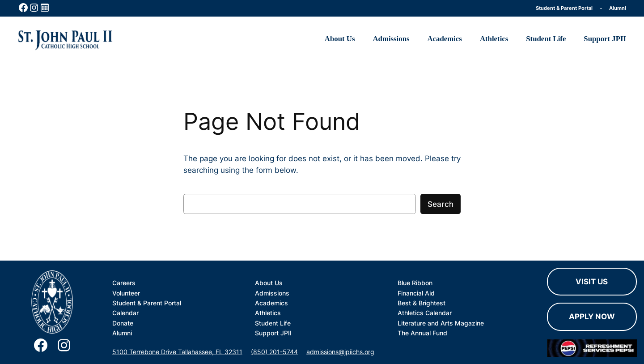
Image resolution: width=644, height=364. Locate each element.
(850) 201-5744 (274, 352)
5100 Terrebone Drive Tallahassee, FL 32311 (177, 352)
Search (441, 204)
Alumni (618, 8)
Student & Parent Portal (564, 8)
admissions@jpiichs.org (340, 352)
